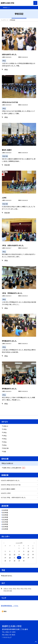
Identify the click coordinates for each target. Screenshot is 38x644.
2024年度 (5, 515)
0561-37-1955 (10, 632)
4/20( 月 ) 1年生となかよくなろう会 (11, 485)
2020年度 (5, 524)
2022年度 (5, 520)
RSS (5, 611)
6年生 (6, 404)
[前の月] (4, 543)
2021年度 (5, 522)
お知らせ (6, 426)
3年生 (6, 260)
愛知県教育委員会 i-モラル (10, 606)
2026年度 (5, 510)
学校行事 (7, 165)
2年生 (6, 117)
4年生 (6, 69)
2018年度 (5, 529)
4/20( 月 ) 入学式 (6, 493)
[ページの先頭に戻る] (36, 642)
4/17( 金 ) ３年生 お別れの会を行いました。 (13, 497)
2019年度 (5, 527)
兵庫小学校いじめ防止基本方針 (14, 468)
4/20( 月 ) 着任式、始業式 (8, 489)
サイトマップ (7, 637)
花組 (5, 451)
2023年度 (5, 517)
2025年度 (5, 513)
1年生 (5, 429)
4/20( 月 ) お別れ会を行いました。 (10, 480)
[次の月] (34, 543)
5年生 (5, 442)
